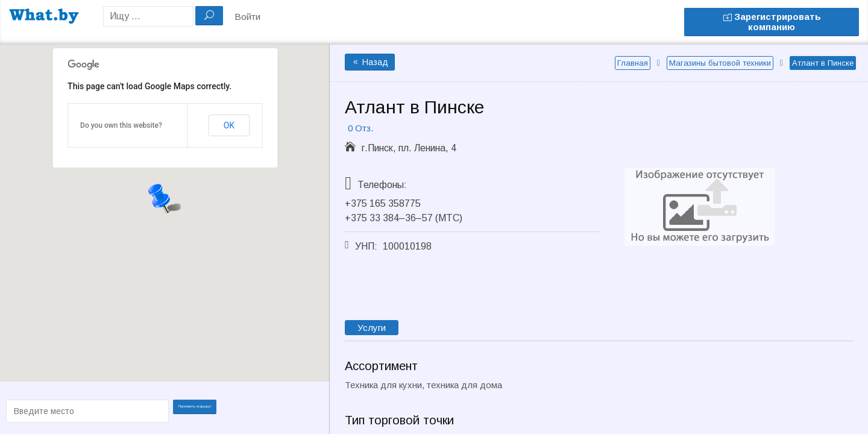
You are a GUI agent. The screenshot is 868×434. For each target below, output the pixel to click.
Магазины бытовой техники (720, 63)
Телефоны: (382, 185)
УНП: (366, 246)
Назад (370, 62)
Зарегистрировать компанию (772, 22)
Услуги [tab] (372, 328)
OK (229, 125)
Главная (633, 63)
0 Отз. (360, 128)
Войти (247, 17)
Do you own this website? (121, 125)
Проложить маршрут (199, 410)
